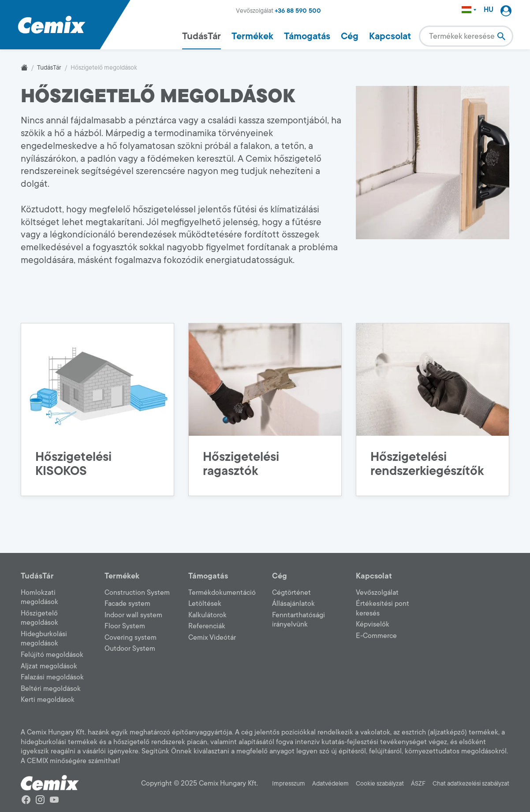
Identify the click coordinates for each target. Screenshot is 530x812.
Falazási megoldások (52, 677)
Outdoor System (130, 649)
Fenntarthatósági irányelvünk (299, 620)
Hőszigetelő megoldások (39, 618)
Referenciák (207, 626)
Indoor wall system (133, 615)
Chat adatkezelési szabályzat (471, 784)
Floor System (125, 626)
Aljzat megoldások (49, 666)
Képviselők (373, 624)
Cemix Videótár (212, 638)
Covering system (131, 638)
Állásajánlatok (293, 604)
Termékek (252, 36)
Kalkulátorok (207, 615)
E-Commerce (376, 636)
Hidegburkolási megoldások (44, 639)
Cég (350, 36)
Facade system (127, 604)
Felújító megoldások (52, 655)
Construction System (137, 593)
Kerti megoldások (48, 700)
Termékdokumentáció (222, 593)
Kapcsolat (390, 36)
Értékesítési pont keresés (383, 608)
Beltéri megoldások (51, 689)
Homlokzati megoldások (39, 597)
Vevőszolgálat (377, 593)
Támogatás (307, 36)
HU (489, 10)
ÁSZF (418, 784)
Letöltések (205, 604)
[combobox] (466, 36)
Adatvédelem (330, 784)
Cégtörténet (291, 593)
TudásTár (202, 36)
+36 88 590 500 (298, 11)
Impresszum (289, 784)
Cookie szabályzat (380, 784)
